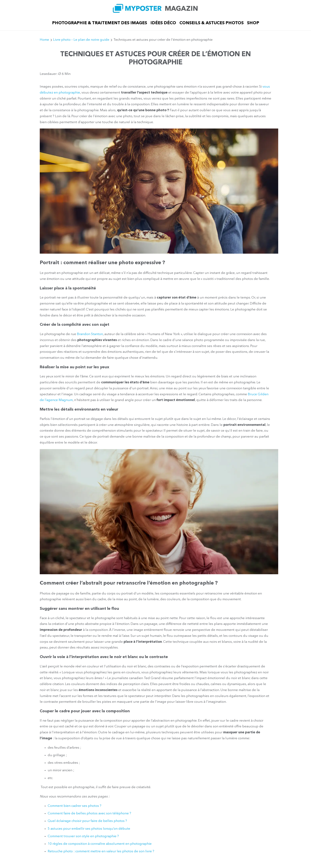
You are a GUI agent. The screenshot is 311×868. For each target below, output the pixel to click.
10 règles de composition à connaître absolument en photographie (100, 844)
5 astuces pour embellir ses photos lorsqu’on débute (89, 829)
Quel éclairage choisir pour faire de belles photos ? (87, 821)
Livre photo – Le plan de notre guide (81, 40)
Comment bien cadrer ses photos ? (75, 806)
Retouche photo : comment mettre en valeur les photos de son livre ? (101, 851)
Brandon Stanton (90, 334)
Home (44, 40)
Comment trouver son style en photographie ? (83, 836)
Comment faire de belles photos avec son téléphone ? (89, 813)
